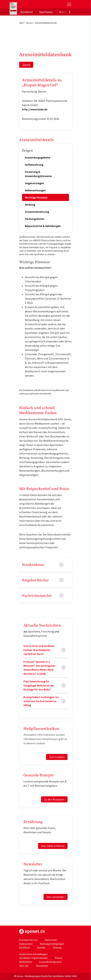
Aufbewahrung (34, 165)
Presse (59, 958)
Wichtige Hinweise (36, 197)
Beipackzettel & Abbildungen (43, 226)
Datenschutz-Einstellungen (33, 954)
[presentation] (70, 12)
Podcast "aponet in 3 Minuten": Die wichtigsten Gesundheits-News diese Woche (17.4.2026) (39, 668)
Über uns (24, 966)
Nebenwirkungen (35, 190)
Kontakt (41, 948)
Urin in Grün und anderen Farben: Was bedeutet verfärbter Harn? (39, 650)
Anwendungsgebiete (38, 157)
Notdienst (27, 12)
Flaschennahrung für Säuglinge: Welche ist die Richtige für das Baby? (39, 685)
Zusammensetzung (37, 212)
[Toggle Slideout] (69, 4)
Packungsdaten (35, 219)
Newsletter (42, 966)
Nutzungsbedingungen (52, 944)
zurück (26, 65)
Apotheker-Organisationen (33, 958)
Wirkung (30, 205)
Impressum (51, 940)
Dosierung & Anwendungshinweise (38, 174)
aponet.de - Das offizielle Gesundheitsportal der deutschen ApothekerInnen (34, 4)
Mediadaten (26, 962)
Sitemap (57, 948)
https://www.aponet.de (32, 931)
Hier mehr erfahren (53, 846)
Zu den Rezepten (54, 799)
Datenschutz (26, 944)
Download (25, 948)
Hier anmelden (56, 897)
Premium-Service (28, 940)
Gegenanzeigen (34, 183)
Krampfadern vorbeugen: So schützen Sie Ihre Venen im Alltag (41, 701)
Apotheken (46, 12)
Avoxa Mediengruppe (50, 962)
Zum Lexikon (57, 757)
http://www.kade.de (35, 109)
